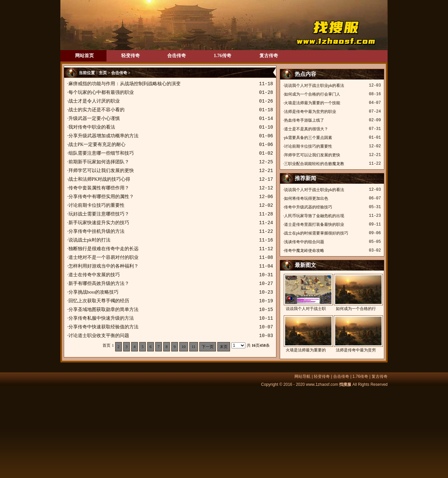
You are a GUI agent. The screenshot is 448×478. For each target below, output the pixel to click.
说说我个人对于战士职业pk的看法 (314, 86)
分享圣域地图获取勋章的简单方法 (103, 309)
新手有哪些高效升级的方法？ (99, 283)
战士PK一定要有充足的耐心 (97, 144)
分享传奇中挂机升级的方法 (96, 231)
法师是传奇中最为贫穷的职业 (310, 112)
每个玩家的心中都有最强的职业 (101, 92)
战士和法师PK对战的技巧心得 (99, 179)
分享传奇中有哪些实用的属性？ (101, 197)
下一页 (208, 347)
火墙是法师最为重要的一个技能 (312, 103)
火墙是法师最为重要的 (306, 334)
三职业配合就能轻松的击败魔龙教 (314, 164)
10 (184, 347)
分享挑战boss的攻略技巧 (94, 292)
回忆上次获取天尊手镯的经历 (99, 301)
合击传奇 (177, 56)
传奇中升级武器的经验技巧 (308, 207)
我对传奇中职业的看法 (92, 127)
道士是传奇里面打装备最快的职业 (314, 224)
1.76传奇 (222, 56)
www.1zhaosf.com (322, 384)
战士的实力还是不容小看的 (96, 110)
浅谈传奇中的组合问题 (304, 242)
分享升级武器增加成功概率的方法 (103, 136)
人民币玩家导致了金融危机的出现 (314, 216)
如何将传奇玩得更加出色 (306, 198)
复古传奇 (269, 56)
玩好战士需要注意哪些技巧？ (99, 214)
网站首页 (84, 56)
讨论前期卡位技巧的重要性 (96, 205)
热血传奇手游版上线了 (304, 120)
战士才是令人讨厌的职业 (94, 101)
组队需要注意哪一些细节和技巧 (101, 153)
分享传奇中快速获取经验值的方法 (103, 327)
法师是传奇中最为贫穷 (356, 334)
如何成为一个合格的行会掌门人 (312, 94)
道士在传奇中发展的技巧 (94, 275)
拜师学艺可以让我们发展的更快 (101, 171)
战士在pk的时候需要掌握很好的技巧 (316, 233)
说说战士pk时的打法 (89, 240)
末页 (224, 347)
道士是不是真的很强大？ (306, 129)
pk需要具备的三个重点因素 (308, 138)
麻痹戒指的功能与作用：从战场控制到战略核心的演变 (125, 84)
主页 (103, 73)
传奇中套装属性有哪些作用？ (99, 188)
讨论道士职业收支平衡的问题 (99, 336)
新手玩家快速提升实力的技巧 (99, 223)
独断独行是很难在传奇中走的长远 (103, 249)
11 (194, 347)
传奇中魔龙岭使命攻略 (304, 251)
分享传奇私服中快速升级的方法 (101, 318)
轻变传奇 (131, 56)
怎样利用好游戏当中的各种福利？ (103, 266)
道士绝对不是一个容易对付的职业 (103, 257)
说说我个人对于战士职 (306, 292)
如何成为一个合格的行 (356, 292)
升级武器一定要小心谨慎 (94, 118)
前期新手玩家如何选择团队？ (99, 162)
